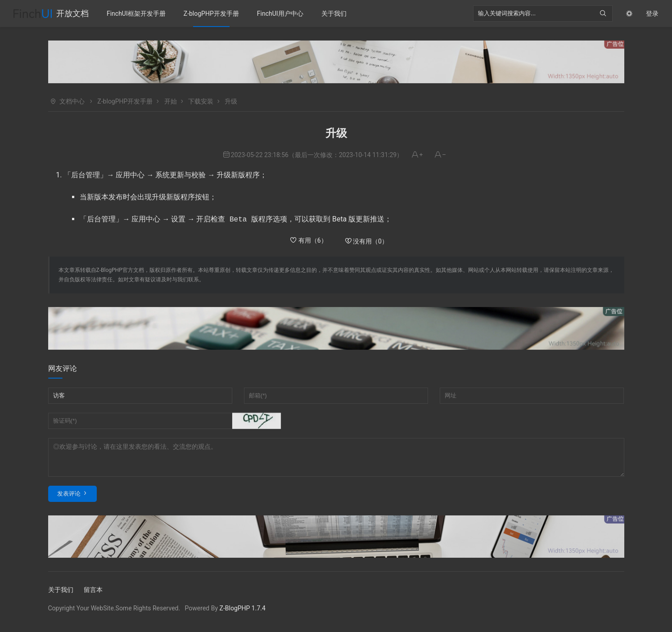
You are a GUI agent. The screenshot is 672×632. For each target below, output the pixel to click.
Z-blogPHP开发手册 (211, 14)
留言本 (93, 595)
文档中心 (72, 101)
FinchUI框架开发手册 (136, 14)
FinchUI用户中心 (280, 14)
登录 (652, 14)
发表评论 (69, 499)
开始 (171, 101)
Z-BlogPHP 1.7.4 (243, 614)
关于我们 (334, 14)
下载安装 (201, 101)
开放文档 (72, 13)
